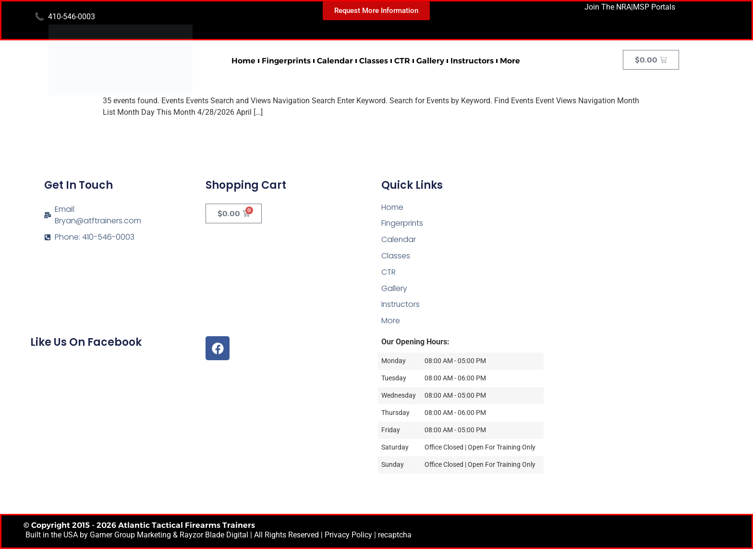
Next (638, 133)
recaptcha (395, 536)
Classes (374, 61)
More (510, 61)
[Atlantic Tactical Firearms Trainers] (640, 238)
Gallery (430, 61)
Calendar (335, 61)
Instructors (472, 61)
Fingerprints (286, 61)
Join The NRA (608, 7)
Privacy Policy (348, 536)
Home (243, 61)
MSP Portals (654, 7)
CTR (402, 61)
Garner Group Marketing (130, 536)
